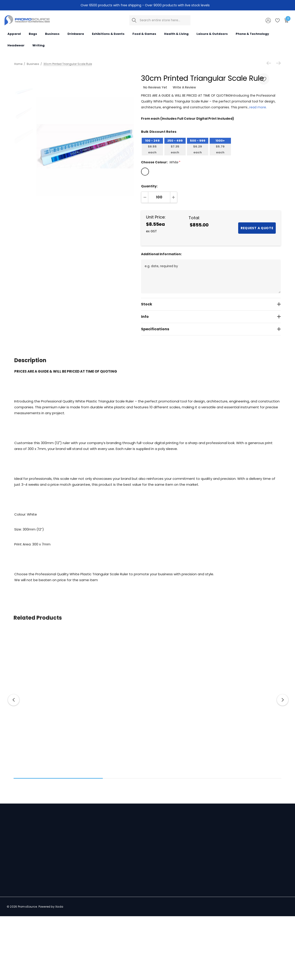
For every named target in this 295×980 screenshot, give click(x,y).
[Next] (277, 63)
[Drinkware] (76, 34)
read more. (258, 107)
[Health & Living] (176, 34)
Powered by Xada (51, 907)
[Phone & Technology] (252, 34)
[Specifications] (211, 329)
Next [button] (283, 700)
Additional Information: (161, 254)
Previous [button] (14, 700)
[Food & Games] (144, 34)
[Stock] (211, 304)
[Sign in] (268, 20)
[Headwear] (16, 45)
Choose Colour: (161, 162)
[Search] (134, 20)
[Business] (52, 34)
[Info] (211, 317)
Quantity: (149, 186)
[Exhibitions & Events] (108, 34)
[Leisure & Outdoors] (212, 34)
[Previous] (270, 63)
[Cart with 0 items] (286, 20)
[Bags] (33, 34)
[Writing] (38, 45)
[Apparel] (14, 34)
